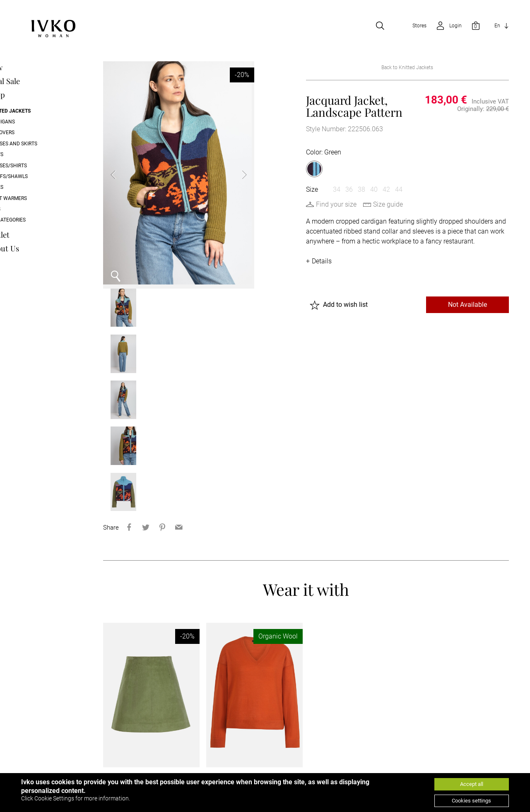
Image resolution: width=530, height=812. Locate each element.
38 (361, 190)
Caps (27, 210)
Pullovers (34, 133)
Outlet (32, 235)
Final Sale (37, 82)
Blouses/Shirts (40, 166)
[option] (177, 173)
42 (386, 190)
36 (349, 190)
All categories (40, 221)
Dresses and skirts (46, 144)
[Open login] (446, 27)
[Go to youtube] (478, 771)
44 (399, 190)
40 (374, 190)
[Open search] (380, 27)
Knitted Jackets (42, 111)
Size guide (388, 205)
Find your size (336, 205)
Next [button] (235, 173)
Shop (29, 95)
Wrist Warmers (40, 199)
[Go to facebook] (457, 771)
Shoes (29, 188)
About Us (36, 249)
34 (337, 190)
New (28, 68)
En (497, 27)
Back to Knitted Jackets (407, 68)
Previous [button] (120, 173)
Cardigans (34, 123)
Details (322, 261)
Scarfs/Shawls (41, 177)
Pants (29, 155)
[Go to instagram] (499, 771)
